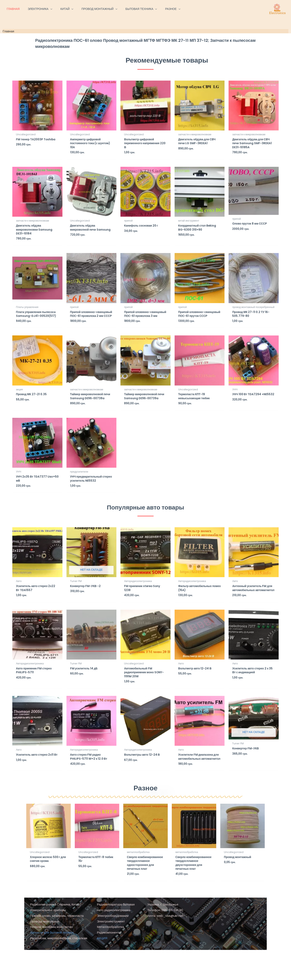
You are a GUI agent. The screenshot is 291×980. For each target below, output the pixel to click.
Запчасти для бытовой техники (52, 963)
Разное (146, 812)
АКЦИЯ (102, 968)
